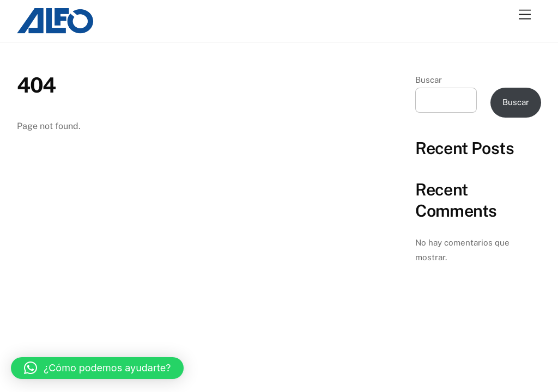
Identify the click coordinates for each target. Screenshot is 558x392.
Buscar (429, 80)
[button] (97, 368)
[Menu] (525, 15)
